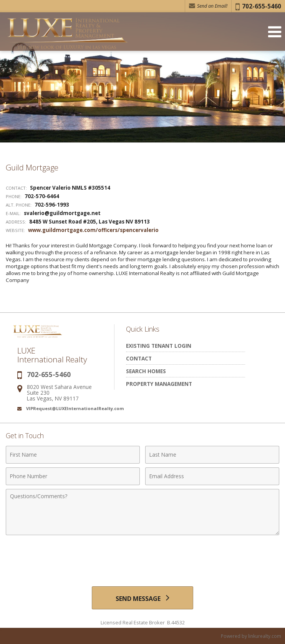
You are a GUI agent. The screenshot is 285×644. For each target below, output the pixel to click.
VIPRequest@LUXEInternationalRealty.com (75, 408)
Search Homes (146, 371)
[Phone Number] (73, 476)
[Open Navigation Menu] (275, 32)
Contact (139, 358)
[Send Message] (142, 598)
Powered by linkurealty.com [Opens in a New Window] (251, 636)
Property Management (159, 384)
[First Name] (73, 455)
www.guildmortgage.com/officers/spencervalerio (93, 230)
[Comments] (142, 512)
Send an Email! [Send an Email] (208, 6)
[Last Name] (212, 455)
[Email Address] (212, 476)
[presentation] (142, 558)
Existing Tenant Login (159, 346)
